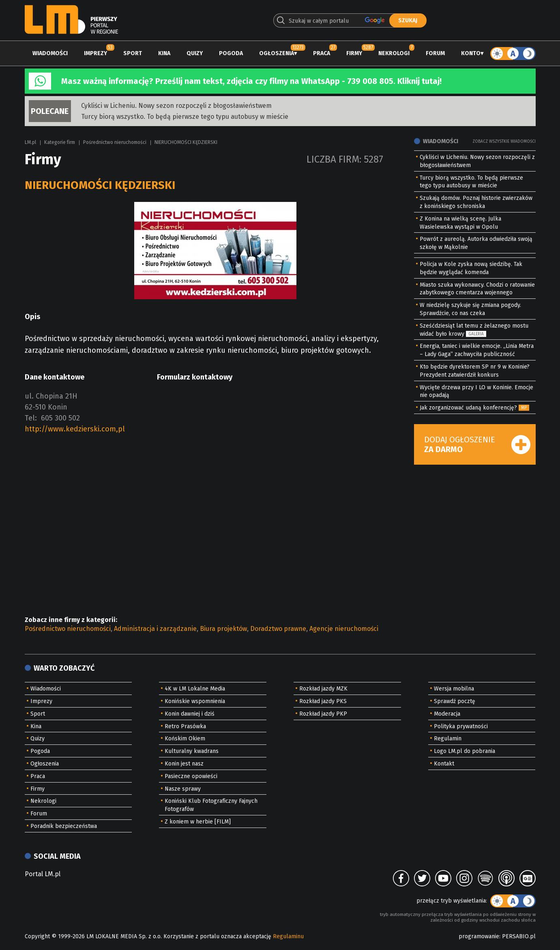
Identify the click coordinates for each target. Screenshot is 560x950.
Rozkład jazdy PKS (323, 701)
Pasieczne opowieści (191, 776)
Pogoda (231, 53)
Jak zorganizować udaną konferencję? (468, 408)
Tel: (31, 418)
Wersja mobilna (454, 689)
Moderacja (447, 714)
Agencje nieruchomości (344, 629)
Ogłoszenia (277, 53)
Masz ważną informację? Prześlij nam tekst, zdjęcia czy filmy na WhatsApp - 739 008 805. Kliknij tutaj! (251, 81)
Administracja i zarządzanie (155, 629)
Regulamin (448, 739)
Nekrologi (394, 53)
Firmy (354, 53)
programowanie (479, 936)
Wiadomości (50, 53)
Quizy (195, 53)
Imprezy (95, 53)
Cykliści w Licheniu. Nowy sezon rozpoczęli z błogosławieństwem (176, 106)
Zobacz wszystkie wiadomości (504, 142)
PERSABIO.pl (519, 936)
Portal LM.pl (43, 874)
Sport (133, 53)
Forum (435, 53)
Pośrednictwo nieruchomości (115, 142)
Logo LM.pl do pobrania (465, 751)
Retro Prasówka (185, 726)
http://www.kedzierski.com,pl (75, 429)
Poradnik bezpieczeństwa (64, 826)
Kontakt (444, 764)
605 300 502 (60, 418)
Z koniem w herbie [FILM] (198, 822)
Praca (322, 53)
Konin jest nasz (184, 764)
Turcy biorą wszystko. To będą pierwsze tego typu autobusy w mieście (185, 117)
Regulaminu (288, 936)
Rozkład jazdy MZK (323, 689)
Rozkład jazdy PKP (323, 714)
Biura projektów (223, 629)
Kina (164, 53)
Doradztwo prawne (278, 629)
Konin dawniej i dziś (190, 714)
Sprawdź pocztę (455, 701)
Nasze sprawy (183, 789)
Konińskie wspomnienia (195, 701)
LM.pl (30, 142)
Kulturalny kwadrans (192, 751)
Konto (471, 53)
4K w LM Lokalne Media (195, 689)
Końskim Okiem (185, 739)
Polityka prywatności (461, 726)
